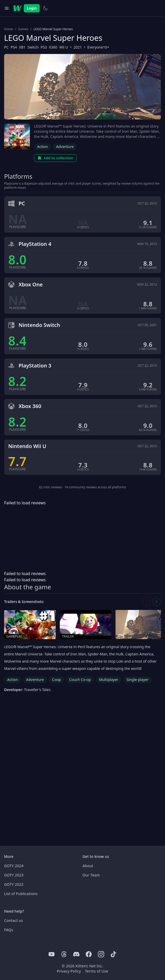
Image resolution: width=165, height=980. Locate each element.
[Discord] (76, 954)
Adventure (65, 147)
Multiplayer (109, 680)
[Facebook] (89, 954)
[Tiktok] (113, 954)
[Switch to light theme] (45, 8)
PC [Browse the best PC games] (6, 47)
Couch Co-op (80, 680)
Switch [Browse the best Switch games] (33, 47)
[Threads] (64, 954)
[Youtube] (52, 954)
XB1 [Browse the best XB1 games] (22, 47)
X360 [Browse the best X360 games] (53, 47)
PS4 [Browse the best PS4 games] (14, 47)
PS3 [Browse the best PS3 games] (44, 47)
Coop (56, 680)
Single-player (138, 680)
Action (42, 147)
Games (23, 29)
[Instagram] (101, 954)
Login (32, 8)
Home (9, 29)
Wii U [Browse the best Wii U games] (64, 47)
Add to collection (55, 158)
